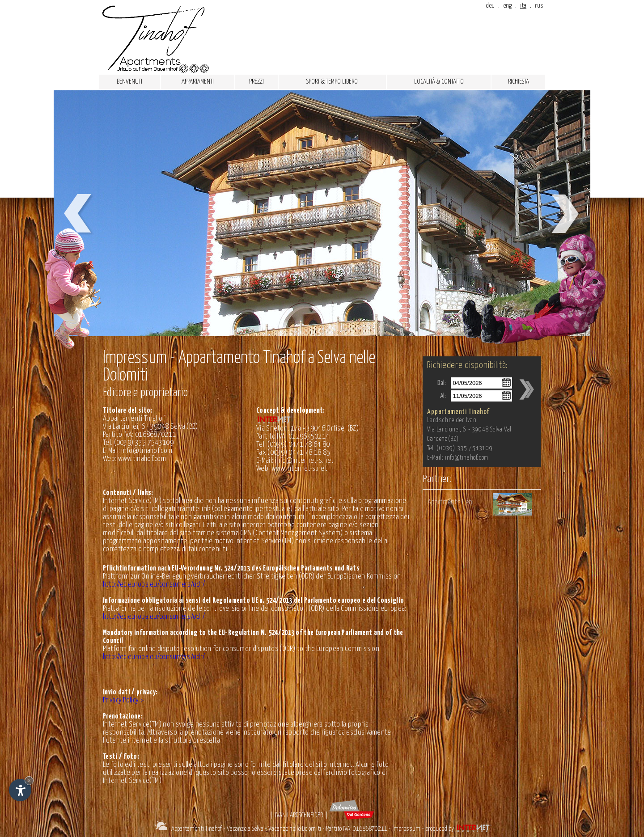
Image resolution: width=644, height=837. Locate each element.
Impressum (406, 829)
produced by (459, 829)
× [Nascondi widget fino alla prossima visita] (29, 780)
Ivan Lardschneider (299, 815)
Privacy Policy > (123, 700)
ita (523, 6)
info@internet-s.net (304, 461)
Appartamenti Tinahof (197, 829)
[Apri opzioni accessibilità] (20, 790)
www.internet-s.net (299, 469)
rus (539, 6)
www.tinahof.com (142, 459)
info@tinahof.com (147, 451)
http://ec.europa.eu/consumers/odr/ (154, 585)
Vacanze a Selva (245, 829)
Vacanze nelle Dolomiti (295, 829)
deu (490, 6)
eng (507, 6)
